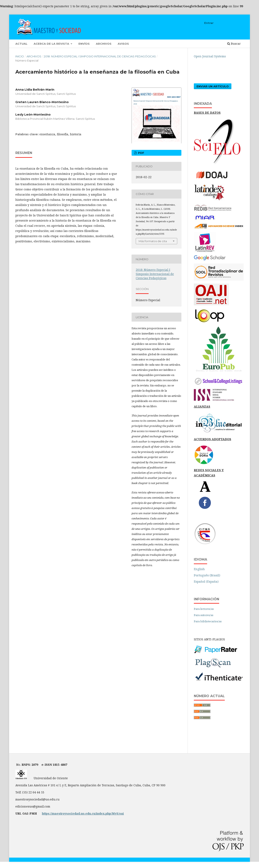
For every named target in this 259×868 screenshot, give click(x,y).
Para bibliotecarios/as (208, 621)
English (199, 569)
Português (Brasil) (207, 575)
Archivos (104, 44)
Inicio (20, 56)
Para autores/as (204, 615)
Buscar (234, 44)
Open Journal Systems (210, 56)
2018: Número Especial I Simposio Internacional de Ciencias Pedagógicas (100, 56)
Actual (21, 44)
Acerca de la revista (52, 44)
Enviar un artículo (213, 86)
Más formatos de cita (153, 241)
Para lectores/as (204, 609)
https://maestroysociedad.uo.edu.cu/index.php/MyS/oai (83, 813)
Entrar (209, 23)
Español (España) (206, 581)
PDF (141, 153)
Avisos (123, 44)
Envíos (84, 44)
